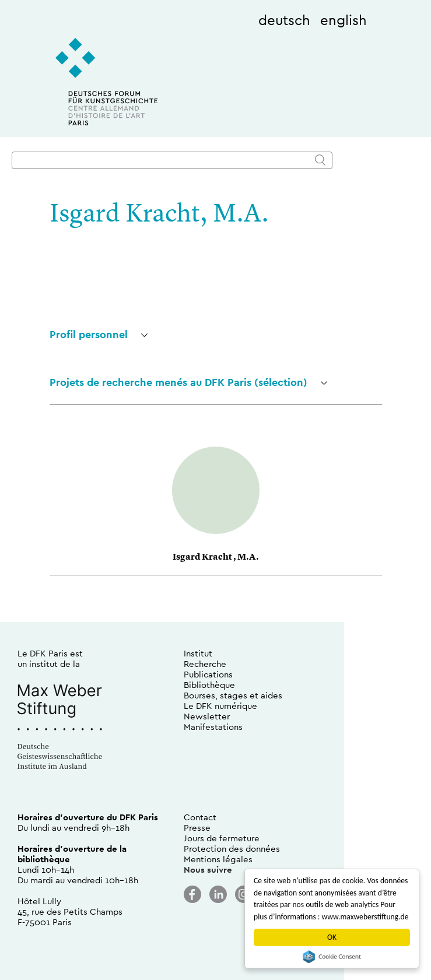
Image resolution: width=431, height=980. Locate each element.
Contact (200, 817)
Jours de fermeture (222, 838)
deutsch (284, 20)
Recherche (205, 664)
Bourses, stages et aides (233, 695)
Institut (198, 653)
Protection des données (232, 849)
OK (332, 937)
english (344, 20)
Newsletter (207, 716)
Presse (197, 828)
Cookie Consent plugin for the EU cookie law (332, 957)
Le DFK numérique (220, 706)
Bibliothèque (209, 685)
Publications (208, 674)
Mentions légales (218, 859)
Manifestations (213, 727)
